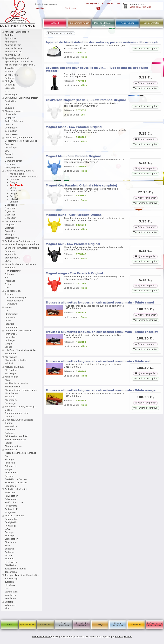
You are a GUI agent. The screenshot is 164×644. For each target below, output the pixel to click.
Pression (9, 476)
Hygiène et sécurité (118, 624)
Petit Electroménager (16, 440)
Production (10, 486)
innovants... (11, 334)
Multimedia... (12, 400)
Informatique (12, 327)
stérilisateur (11, 562)
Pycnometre (11, 506)
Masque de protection (16, 360)
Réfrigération (12, 519)
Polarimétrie (11, 466)
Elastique (10, 235)
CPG (7, 151)
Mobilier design (13, 387)
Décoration (15, 191)
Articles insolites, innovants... (25, 177)
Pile (7, 456)
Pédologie (10, 433)
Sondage (9, 549)
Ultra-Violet (11, 585)
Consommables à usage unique (21, 141)
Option (8, 410)
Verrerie (9, 602)
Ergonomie (11, 255)
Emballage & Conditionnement (21, 241)
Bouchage (10, 85)
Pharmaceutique (13, 446)
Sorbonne (10, 552)
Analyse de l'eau (13, 48)
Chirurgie (10, 108)
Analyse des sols (13, 52)
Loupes (9, 347)
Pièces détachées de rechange (21, 453)
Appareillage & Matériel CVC (19, 62)
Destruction (11, 205)
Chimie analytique (64, 624)
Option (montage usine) (17, 413)
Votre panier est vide (141, 7)
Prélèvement (11, 473)
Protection (136, 625)
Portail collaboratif (41, 637)
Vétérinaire (11, 605)
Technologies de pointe (82, 624)
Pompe (8, 469)
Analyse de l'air (13, 45)
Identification (12, 314)
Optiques (10, 417)
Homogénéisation (14, 301)
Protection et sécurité (16, 489)
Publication (11, 493)
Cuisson (9, 157)
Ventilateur (11, 595)
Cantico (119, 637)
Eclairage (10, 228)
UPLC (8, 589)
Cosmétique (11, 148)
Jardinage (10, 341)
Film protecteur (13, 271)
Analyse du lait (13, 55)
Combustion (11, 131)
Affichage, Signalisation (17, 32)
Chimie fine (46, 625)
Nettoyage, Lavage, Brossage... (21, 407)
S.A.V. (8, 529)
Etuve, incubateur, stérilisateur (21, 264)
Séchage (9, 532)
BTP (7, 91)
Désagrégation (12, 168)
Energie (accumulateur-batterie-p (22, 248)
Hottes (8, 307)
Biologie (9, 81)
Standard (10, 559)
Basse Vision (11, 75)
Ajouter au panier (145, 83)
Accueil (55, 23)
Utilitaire (14, 202)
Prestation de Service (16, 479)
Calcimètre (11, 101)
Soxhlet (9, 555)
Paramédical (11, 426)
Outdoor (9, 423)
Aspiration (10, 68)
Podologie (10, 463)
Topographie (11, 572)
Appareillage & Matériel (17, 58)
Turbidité (9, 582)
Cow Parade (17, 185)
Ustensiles (15, 199)
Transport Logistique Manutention (22, 575)
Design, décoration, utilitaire (20, 171)
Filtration (9, 274)
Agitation (10, 35)
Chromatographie (14, 111)
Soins (8, 546)
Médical (9, 364)
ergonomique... (13, 258)
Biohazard (10, 78)
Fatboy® (14, 196)
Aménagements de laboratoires (154, 624)
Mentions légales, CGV (103, 24)
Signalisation (12, 539)
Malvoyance (11, 357)
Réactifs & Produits (15, 516)
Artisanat (14, 179)
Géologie (9, 294)
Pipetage (9, 460)
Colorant (9, 125)
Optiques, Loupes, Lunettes (19, 420)
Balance (9, 71)
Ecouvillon (10, 231)
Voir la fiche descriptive (145, 49)
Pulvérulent (11, 499)
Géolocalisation (13, 291)
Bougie (13, 182)
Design (13, 193)
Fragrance (10, 281)
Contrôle (9, 144)
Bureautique (11, 95)
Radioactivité (12, 509)
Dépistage (10, 164)
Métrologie (10, 374)
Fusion (8, 284)
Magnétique (11, 354)
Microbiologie (12, 377)
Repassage (11, 526)
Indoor (8, 321)
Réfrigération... (13, 522)
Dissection (10, 215)
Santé (10, 625)
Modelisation (11, 393)
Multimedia (11, 397)
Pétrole (9, 443)
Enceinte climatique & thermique (22, 244)
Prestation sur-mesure (16, 483)
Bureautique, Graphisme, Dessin (22, 98)
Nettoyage (10, 403)
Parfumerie (11, 430)
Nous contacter (151, 23)
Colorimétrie (11, 128)
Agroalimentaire (28, 625)
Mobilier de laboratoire (17, 383)
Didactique (11, 208)
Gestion (128, 637)
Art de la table (17, 174)
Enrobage (10, 251)
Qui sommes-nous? (79, 23)
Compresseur (12, 134)
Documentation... (14, 221)
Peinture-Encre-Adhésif (17, 436)
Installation (11, 337)
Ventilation (10, 598)
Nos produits (127, 23)
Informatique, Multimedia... (19, 331)
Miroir (8, 380)
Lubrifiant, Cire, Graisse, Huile (20, 350)
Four (7, 278)
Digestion (10, 211)
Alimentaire (11, 42)
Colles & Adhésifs (14, 121)
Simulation (10, 542)
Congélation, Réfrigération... (19, 138)
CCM (7, 105)
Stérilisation (11, 565)
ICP (7, 311)
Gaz (7, 287)
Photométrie (11, 450)
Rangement (11, 512)
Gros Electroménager (16, 298)
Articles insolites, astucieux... (20, 65)
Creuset (9, 154)
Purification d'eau (14, 503)
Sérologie (10, 536)
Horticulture (11, 304)
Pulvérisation (12, 496)
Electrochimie (12, 238)
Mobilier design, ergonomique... (21, 390)
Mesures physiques (15, 367)
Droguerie (10, 225)
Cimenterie (11, 114)
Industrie (9, 324)
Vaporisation (11, 592)
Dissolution (11, 218)
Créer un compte (113, 3)
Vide (7, 608)
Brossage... (11, 88)
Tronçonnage (12, 579)
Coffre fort (10, 118)
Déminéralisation (14, 161)
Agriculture (11, 38)
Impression (11, 317)
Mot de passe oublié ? (95, 3)
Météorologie (12, 370)
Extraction (10, 268)
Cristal (13, 188)
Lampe (8, 344)
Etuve (8, 261)
